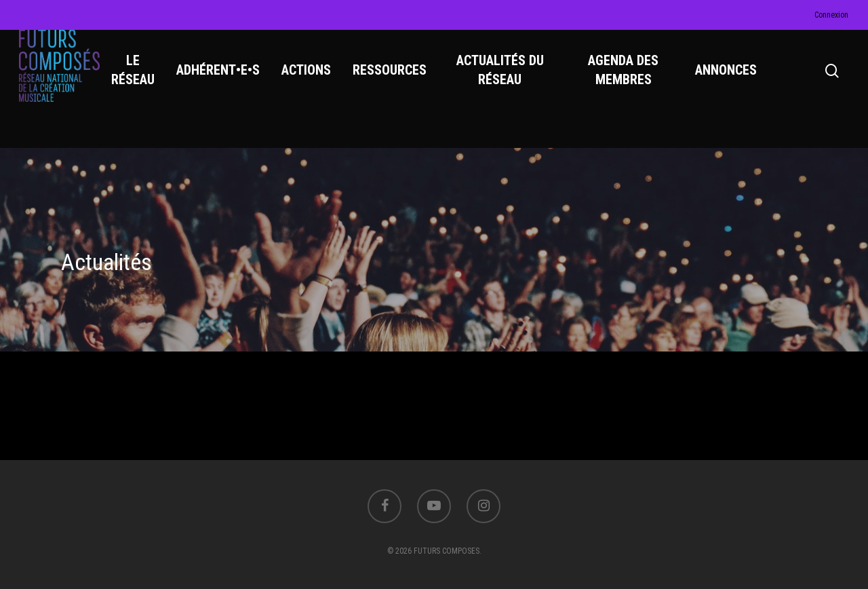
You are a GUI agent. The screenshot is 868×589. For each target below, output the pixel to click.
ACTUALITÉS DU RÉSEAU (507, 82)
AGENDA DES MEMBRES (627, 82)
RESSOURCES (399, 82)
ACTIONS (316, 82)
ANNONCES (727, 82)
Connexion (831, 15)
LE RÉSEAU (142, 82)
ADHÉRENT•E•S (228, 82)
